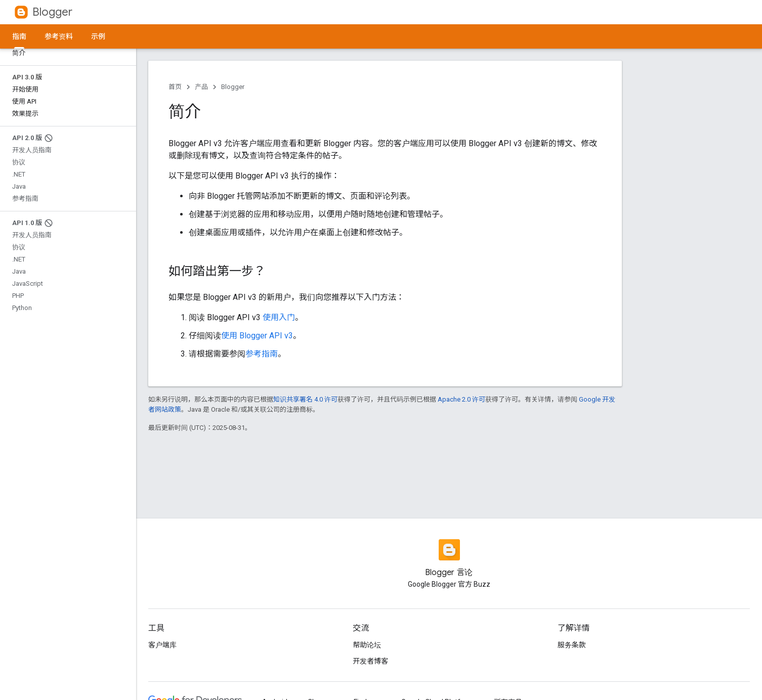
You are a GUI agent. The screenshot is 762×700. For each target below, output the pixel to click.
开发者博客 (370, 661)
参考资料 (59, 36)
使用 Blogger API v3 (257, 336)
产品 (201, 87)
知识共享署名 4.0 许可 (305, 399)
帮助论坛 (367, 645)
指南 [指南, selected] (19, 36)
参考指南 (262, 354)
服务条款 (572, 645)
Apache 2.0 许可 (461, 399)
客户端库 (162, 645)
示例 (98, 36)
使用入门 (279, 317)
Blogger (52, 12)
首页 (175, 87)
